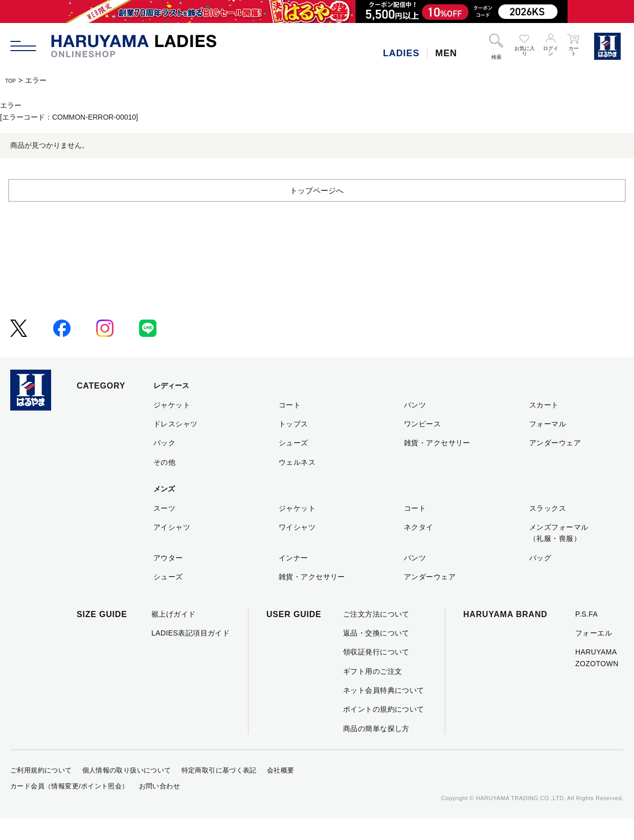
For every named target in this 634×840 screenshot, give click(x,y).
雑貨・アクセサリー (437, 464)
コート (290, 426)
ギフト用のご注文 (372, 692)
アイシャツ (172, 548)
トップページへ (317, 211)
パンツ (415, 426)
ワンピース (422, 445)
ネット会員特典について (384, 711)
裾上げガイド (174, 635)
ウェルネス (297, 483)
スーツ (164, 529)
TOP (13, 80)
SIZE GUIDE (102, 635)
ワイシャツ (297, 548)
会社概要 (281, 792)
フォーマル (548, 445)
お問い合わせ (160, 807)
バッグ (540, 579)
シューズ (293, 464)
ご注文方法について (376, 635)
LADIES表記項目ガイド (190, 654)
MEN (446, 53)
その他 (164, 483)
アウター (168, 579)
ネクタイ (419, 548)
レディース (171, 407)
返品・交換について (376, 654)
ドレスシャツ (176, 445)
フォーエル (594, 654)
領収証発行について (376, 673)
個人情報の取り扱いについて (127, 792)
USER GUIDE (294, 635)
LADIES (401, 53)
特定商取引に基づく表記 (219, 792)
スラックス (548, 529)
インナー (293, 579)
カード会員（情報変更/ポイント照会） (70, 807)
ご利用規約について (41, 792)
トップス (293, 445)
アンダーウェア (555, 464)
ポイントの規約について (384, 731)
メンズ (164, 510)
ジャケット (172, 426)
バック (164, 464)
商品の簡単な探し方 (376, 750)
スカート (544, 426)
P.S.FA (586, 635)
